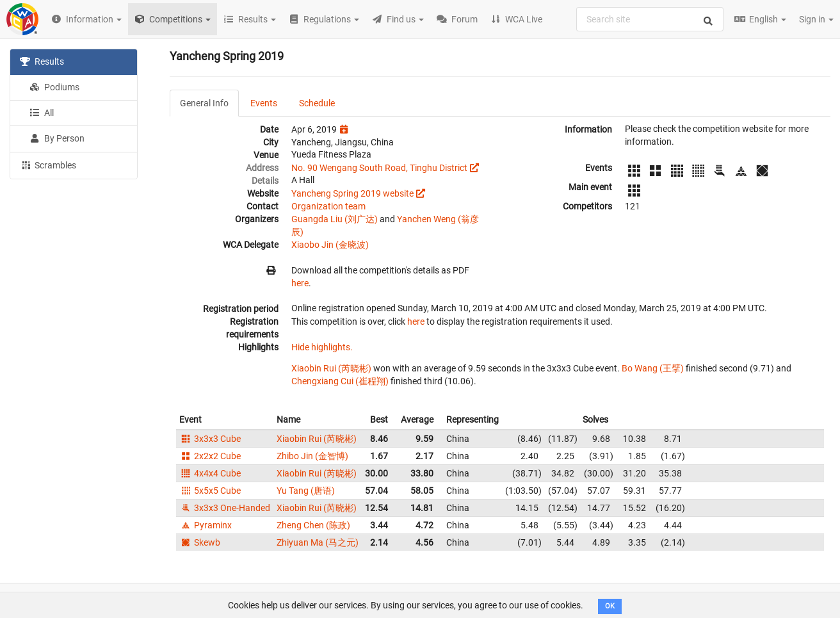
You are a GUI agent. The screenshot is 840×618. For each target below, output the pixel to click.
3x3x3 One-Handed (225, 508)
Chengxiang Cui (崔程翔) (340, 381)
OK (610, 606)
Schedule (317, 103)
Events (264, 103)
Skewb (200, 542)
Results (42, 61)
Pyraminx (206, 525)
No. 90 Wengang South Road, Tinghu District (379, 168)
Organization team (328, 206)
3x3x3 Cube (210, 439)
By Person (57, 138)
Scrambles (48, 165)
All (42, 113)
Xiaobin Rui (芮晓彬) (331, 368)
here (300, 283)
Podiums (54, 87)
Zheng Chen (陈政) (313, 525)
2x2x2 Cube (210, 456)
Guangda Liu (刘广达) (335, 219)
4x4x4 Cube (210, 473)
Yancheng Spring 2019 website (352, 193)
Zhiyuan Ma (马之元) (318, 542)
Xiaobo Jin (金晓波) (330, 245)
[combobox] (650, 19)
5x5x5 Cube (210, 491)
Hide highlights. (322, 347)
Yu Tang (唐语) (306, 491)
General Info (204, 103)
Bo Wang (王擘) (653, 368)
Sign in (816, 19)
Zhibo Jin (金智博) (312, 456)
